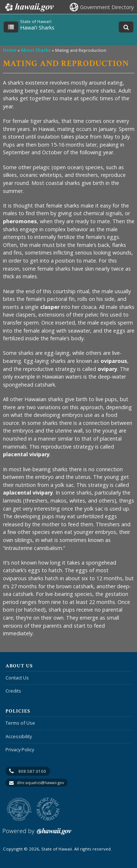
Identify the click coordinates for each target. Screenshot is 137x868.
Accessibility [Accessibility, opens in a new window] (19, 736)
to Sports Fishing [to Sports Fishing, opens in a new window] (48, 809)
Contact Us (17, 678)
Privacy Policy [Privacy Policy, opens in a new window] (20, 749)
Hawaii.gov (29, 7)
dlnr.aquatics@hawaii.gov (40, 783)
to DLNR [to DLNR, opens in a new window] (19, 809)
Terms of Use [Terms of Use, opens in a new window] (20, 723)
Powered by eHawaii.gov (37, 834)
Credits (13, 691)
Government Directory (107, 7)
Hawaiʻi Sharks (37, 28)
